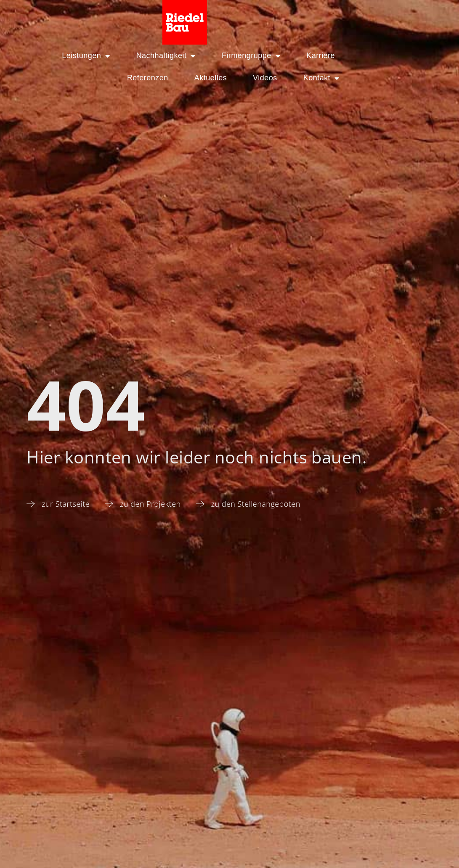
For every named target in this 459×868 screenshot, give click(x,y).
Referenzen (350, 56)
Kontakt (357, 78)
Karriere (289, 56)
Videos (300, 78)
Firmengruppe (219, 56)
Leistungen (54, 56)
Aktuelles (246, 78)
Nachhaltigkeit (134, 56)
